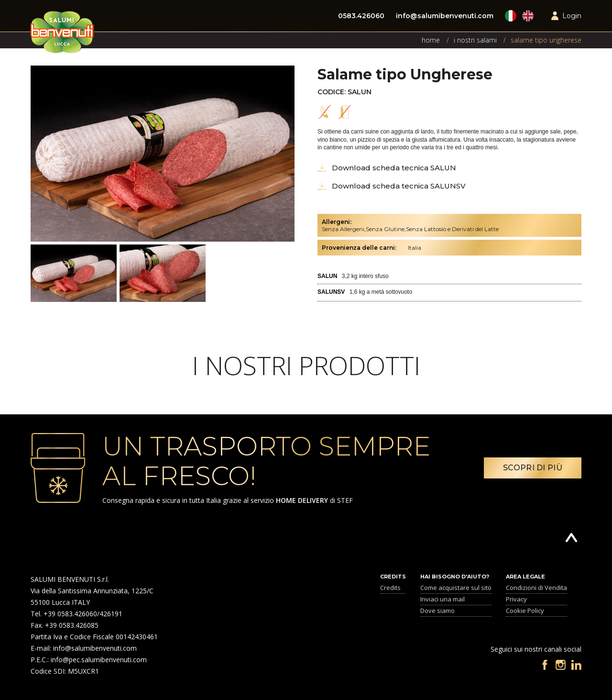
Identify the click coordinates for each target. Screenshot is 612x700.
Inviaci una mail (443, 599)
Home (431, 40)
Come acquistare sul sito (456, 588)
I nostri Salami (475, 40)
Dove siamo (437, 611)
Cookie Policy (525, 611)
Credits (390, 588)
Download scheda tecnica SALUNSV (399, 186)
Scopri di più (533, 468)
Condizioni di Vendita (536, 588)
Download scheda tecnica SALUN (394, 168)
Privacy (516, 599)
